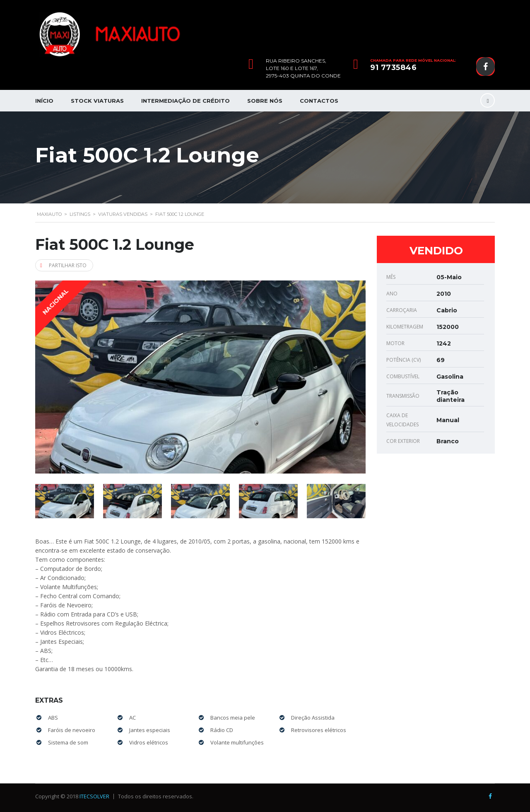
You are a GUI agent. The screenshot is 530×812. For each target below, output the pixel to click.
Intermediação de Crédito (185, 101)
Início (44, 101)
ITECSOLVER (94, 796)
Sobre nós (265, 101)
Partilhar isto (63, 265)
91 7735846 (393, 68)
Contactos (319, 101)
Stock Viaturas (97, 101)
